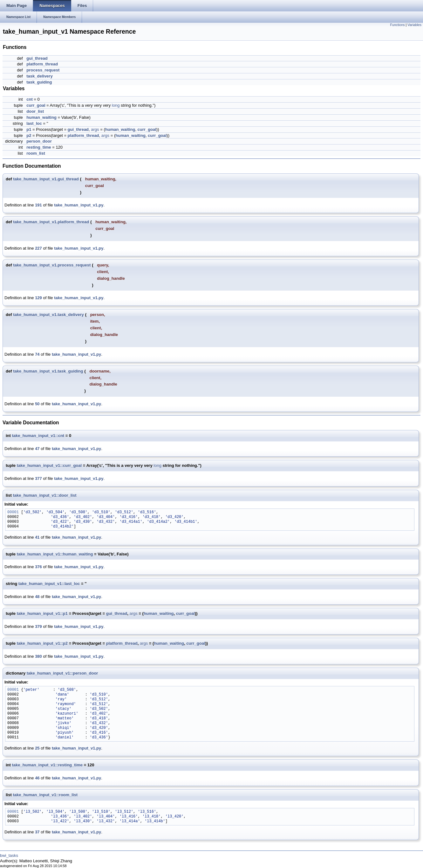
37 (37, 832)
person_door (39, 141)
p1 (29, 129)
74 (37, 354)
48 (37, 597)
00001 (13, 512)
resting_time (39, 147)
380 (38, 656)
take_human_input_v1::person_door (62, 673)
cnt (30, 99)
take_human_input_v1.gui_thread (46, 179)
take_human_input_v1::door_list (44, 495)
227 (38, 248)
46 (37, 778)
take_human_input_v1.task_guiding (48, 371)
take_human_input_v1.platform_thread (51, 222)
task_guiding (39, 82)
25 (37, 748)
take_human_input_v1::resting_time (48, 765)
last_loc (34, 123)
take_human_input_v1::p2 (42, 643)
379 (38, 626)
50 (37, 404)
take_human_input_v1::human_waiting (55, 554)
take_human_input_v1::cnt (38, 436)
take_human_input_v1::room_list (45, 795)
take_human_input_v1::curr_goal (49, 465)
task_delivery (39, 76)
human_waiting (41, 117)
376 (38, 567)
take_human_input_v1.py (79, 205)
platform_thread (42, 64)
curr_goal (36, 105)
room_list (36, 153)
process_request (43, 70)
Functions (397, 25)
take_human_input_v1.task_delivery (48, 315)
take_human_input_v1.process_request (52, 265)
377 (38, 478)
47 (37, 449)
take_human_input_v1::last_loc (49, 584)
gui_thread (37, 58)
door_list (35, 111)
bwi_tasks (9, 855)
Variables (414, 25)
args (95, 129)
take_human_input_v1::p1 (42, 613)
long (116, 105)
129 (38, 298)
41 (37, 537)
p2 (29, 135)
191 (38, 205)
